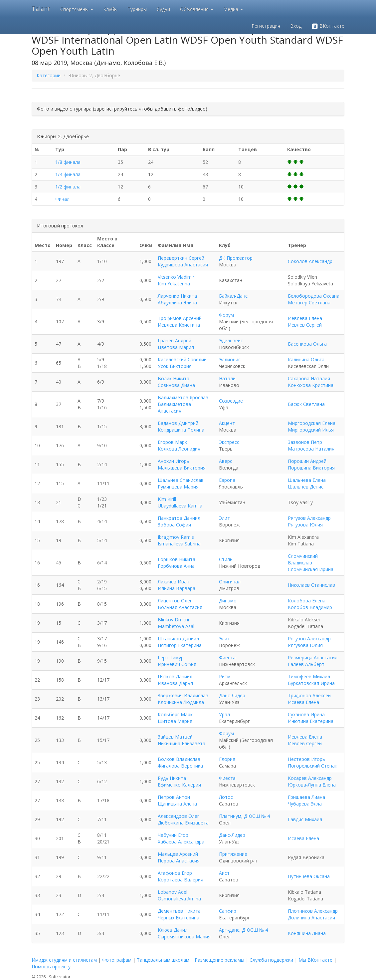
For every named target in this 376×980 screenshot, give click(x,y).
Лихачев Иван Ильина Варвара (177, 585)
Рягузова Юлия (305, 525)
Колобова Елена (307, 601)
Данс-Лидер (232, 695)
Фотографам (117, 960)
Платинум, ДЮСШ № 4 (244, 816)
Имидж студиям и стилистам (64, 960)
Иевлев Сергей (305, 325)
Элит (224, 518)
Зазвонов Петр (305, 442)
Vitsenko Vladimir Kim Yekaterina (176, 280)
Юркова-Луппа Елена (312, 785)
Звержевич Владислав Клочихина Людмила (183, 699)
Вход (296, 26)
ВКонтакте (328, 26)
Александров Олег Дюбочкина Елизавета (183, 819)
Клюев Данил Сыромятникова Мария (184, 933)
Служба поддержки (271, 960)
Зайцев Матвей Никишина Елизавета (182, 740)
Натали (227, 378)
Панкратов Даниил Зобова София (179, 521)
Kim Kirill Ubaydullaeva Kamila (180, 502)
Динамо (228, 601)
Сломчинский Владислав (303, 559)
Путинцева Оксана (309, 876)
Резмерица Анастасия (313, 657)
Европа (227, 480)
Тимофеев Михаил (309, 676)
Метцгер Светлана (309, 303)
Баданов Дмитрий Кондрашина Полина (181, 426)
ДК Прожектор (236, 258)
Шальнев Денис (306, 487)
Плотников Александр (313, 911)
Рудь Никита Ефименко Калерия (179, 781)
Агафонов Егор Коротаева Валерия (181, 876)
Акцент (227, 423)
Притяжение (233, 854)
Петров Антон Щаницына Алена (177, 800)
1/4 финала (68, 174)
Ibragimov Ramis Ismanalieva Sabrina (179, 540)
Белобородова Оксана (314, 296)
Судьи (163, 9)
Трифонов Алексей (309, 695)
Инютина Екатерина (311, 721)
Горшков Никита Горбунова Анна (177, 563)
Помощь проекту (51, 967)
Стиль (226, 559)
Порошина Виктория (311, 468)
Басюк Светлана (306, 404)
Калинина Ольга (306, 359)
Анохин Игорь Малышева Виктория (182, 464)
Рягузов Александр (309, 518)
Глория (227, 759)
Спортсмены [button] (77, 9)
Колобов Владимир (310, 607)
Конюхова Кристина (311, 385)
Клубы (110, 9)
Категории (49, 75)
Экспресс (229, 442)
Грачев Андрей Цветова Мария (176, 344)
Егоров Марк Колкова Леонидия (179, 445)
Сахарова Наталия (309, 378)
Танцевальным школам (163, 960)
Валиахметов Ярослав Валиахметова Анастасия (183, 404)
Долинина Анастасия (311, 918)
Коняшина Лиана (307, 933)
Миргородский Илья (311, 430)
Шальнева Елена (307, 480)
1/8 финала (68, 162)
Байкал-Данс (233, 296)
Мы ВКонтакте (315, 960)
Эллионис (230, 359)
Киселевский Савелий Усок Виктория (182, 363)
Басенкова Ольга (307, 344)
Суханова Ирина (306, 714)
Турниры (137, 9)
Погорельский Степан (313, 766)
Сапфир (228, 911)
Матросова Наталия (311, 449)
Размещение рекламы (219, 960)
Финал (62, 199)
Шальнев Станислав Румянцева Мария (181, 483)
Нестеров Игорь (306, 759)
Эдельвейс (231, 340)
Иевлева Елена (305, 318)
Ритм (225, 676)
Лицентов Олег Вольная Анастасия (180, 604)
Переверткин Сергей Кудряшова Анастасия (183, 261)
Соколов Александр (310, 261)
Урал (224, 714)
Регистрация (266, 26)
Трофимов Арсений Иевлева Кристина (180, 322)
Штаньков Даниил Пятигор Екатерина (180, 642)
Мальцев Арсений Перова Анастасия (179, 857)
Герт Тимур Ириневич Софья (177, 661)
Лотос (226, 797)
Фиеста (227, 657)
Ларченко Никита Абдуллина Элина (177, 299)
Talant (41, 9)
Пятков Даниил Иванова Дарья (175, 680)
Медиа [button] (233, 9)
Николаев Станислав (311, 585)
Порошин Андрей (307, 461)
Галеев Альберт (306, 664)
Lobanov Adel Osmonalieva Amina (179, 895)
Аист (224, 873)
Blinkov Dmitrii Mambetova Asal (176, 623)
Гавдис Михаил (305, 819)
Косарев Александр (310, 778)
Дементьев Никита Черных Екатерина (179, 914)
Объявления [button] (197, 9)
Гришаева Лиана (306, 797)
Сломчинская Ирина (311, 569)
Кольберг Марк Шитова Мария (175, 718)
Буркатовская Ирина (311, 683)
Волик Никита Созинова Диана (176, 382)
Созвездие (231, 401)
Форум (226, 315)
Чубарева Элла (305, 804)
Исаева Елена (303, 702)
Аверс (226, 461)
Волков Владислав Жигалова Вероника (180, 762)
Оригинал (230, 582)
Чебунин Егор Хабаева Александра (181, 838)
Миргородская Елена (312, 423)
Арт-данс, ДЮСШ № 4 (243, 930)
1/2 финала (68, 187)
